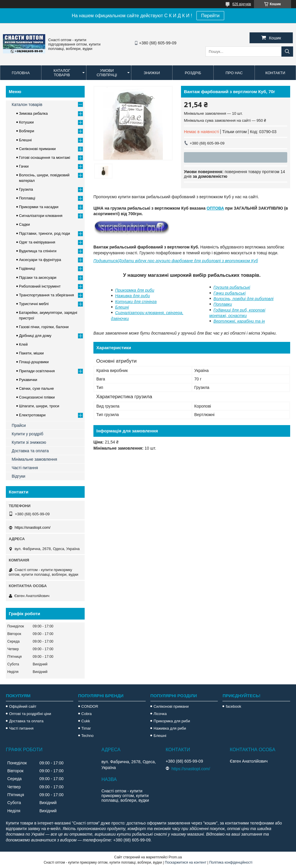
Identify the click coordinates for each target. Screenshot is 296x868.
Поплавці (27, 198)
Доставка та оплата (30, 451)
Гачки (24, 166)
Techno (88, 736)
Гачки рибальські (229, 293)
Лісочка (160, 714)
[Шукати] (287, 52)
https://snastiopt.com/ (33, 527)
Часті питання (25, 468)
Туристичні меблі (34, 304)
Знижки (152, 73)
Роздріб (193, 73)
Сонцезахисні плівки (37, 397)
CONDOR (90, 706)
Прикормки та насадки (39, 207)
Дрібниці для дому (35, 336)
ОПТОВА (215, 208)
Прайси (19, 425)
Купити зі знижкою (29, 442)
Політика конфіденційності (231, 862)
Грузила (26, 189)
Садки (24, 224)
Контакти (275, 73)
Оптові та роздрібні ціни (30, 714)
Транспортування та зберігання (46, 295)
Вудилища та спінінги (38, 251)
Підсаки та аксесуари (38, 278)
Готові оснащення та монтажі (45, 158)
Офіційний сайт (23, 706)
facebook (233, 706)
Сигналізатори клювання (41, 216)
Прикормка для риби (135, 290)
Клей (23, 344)
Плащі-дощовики (34, 362)
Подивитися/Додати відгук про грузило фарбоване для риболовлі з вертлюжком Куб (176, 261)
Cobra (87, 714)
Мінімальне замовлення (34, 459)
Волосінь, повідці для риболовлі (243, 299)
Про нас (234, 73)
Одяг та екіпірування (37, 242)
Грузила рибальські (232, 287)
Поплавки (223, 304)
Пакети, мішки (31, 353)
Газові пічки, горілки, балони (44, 327)
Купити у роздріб (27, 434)
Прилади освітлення (37, 371)
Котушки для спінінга (136, 302)
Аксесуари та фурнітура (40, 260)
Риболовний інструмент (40, 286)
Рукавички (28, 380)
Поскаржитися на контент (186, 862)
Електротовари (32, 415)
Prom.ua (175, 857)
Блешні (122, 307)
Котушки (26, 122)
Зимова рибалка (33, 113)
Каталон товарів (27, 105)
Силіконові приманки (37, 149)
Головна (21, 73)
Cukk (86, 721)
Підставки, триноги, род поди (45, 233)
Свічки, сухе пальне (36, 388)
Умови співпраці (107, 73)
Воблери (27, 131)
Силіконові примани (171, 706)
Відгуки (19, 476)
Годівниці (27, 268)
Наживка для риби (132, 296)
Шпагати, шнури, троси (39, 406)
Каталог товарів (62, 73)
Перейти (210, 16)
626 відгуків (242, 4)
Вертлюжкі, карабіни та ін (239, 321)
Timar (86, 728)
